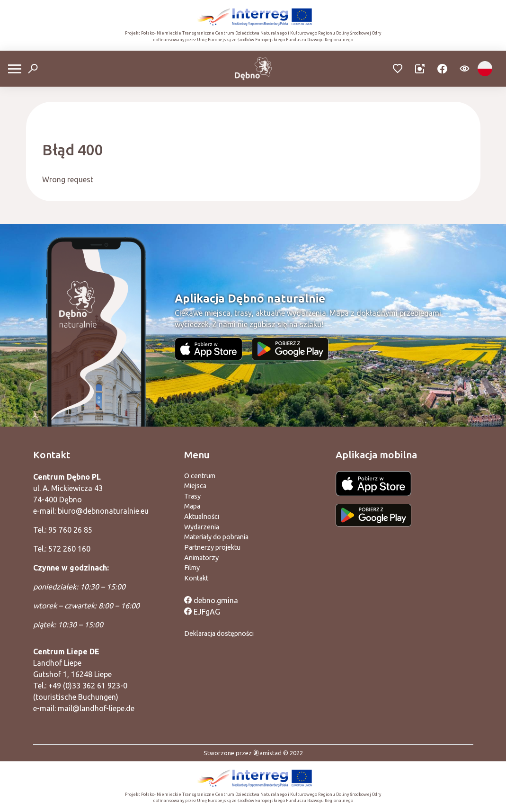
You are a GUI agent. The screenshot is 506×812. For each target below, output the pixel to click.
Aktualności (202, 517)
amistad (267, 753)
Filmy (192, 568)
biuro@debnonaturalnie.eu (103, 511)
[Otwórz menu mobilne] (15, 69)
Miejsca (195, 486)
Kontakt (196, 578)
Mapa (192, 506)
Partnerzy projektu (212, 547)
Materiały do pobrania (216, 537)
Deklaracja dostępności (219, 634)
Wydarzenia (202, 527)
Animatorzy (201, 558)
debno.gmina (211, 600)
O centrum (200, 476)
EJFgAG (202, 612)
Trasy (192, 496)
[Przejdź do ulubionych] (398, 69)
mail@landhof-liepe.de (96, 708)
